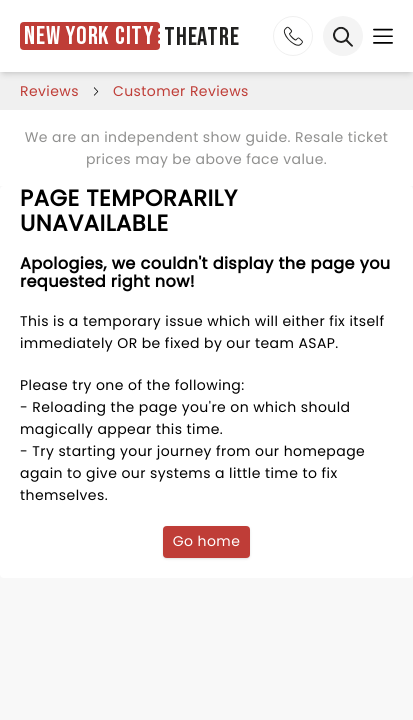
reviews (49, 91)
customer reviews (181, 91)
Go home (207, 541)
